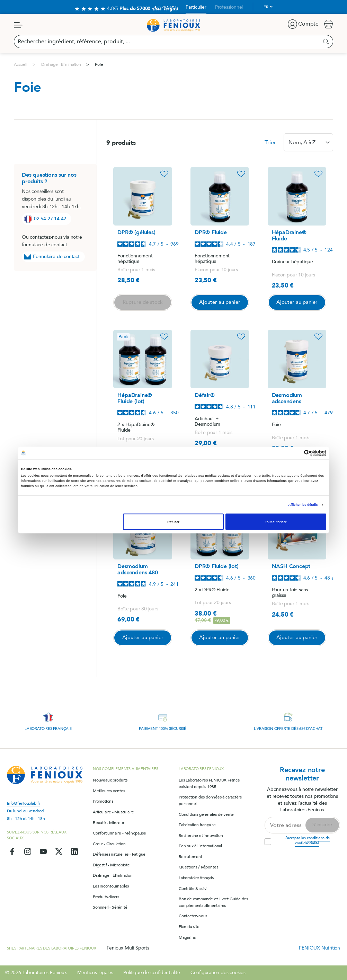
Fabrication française (197, 825)
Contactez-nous (193, 916)
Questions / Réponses (198, 867)
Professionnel (229, 7)
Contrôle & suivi (193, 889)
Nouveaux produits (110, 780)
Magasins (187, 937)
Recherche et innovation (201, 836)
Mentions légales (95, 973)
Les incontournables (111, 886)
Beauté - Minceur (109, 823)
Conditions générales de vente (206, 814)
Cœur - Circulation (109, 844)
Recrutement (190, 857)
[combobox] (308, 142)
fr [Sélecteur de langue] (266, 7)
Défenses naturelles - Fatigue (119, 854)
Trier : (272, 142)
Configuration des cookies (218, 973)
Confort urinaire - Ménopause (119, 833)
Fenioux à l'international (200, 846)
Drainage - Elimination (113, 875)
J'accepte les (307, 840)
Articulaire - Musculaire (113, 812)
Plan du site (189, 927)
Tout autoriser (276, 522)
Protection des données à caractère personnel (210, 800)
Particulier (196, 7)
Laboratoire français (196, 878)
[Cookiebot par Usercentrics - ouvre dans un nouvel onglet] (296, 453)
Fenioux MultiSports (128, 948)
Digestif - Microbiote (111, 865)
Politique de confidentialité (152, 973)
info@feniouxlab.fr (23, 803)
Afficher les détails (303, 505)
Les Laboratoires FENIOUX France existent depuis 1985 (209, 783)
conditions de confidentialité (312, 840)
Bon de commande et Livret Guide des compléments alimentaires (213, 902)
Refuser (173, 522)
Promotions (103, 801)
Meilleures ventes (109, 791)
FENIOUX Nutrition (319, 948)
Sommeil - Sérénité (110, 907)
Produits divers (106, 897)
